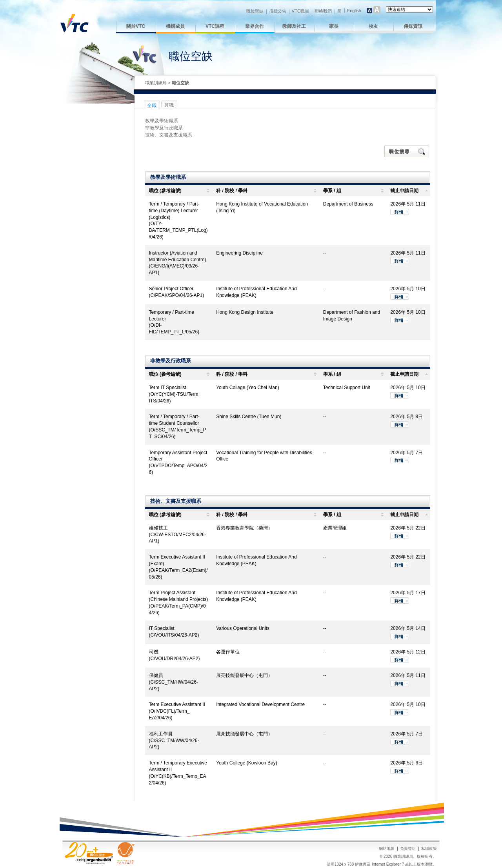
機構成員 (175, 26)
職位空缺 (255, 11)
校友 (373, 26)
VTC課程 (215, 26)
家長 (334, 26)
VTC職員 (300, 11)
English (354, 11)
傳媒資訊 (413, 26)
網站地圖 (387, 849)
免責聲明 (408, 849)
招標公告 (278, 11)
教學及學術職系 (162, 121)
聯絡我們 (323, 11)
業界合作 (255, 26)
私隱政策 (429, 849)
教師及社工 (294, 26)
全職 (152, 106)
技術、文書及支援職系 (169, 135)
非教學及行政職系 (164, 128)
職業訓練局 (156, 83)
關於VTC (136, 26)
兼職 (169, 105)
